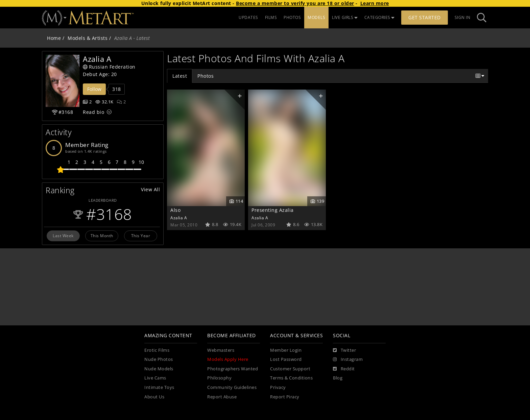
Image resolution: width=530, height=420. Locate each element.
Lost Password (286, 359)
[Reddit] (344, 369)
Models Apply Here (228, 359)
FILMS (271, 17)
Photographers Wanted (233, 369)
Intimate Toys (159, 387)
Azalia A (179, 218)
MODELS (316, 17)
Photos (206, 76)
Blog (338, 378)
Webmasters (221, 350)
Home (54, 38)
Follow (94, 89)
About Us (154, 397)
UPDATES (248, 17)
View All (150, 189)
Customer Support (290, 369)
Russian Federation (109, 67)
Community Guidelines (232, 387)
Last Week (63, 236)
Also (175, 210)
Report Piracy (285, 397)
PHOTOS (292, 17)
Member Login (286, 350)
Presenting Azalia (273, 210)
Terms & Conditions (291, 378)
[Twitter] (344, 350)
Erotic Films (157, 350)
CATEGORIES (380, 17)
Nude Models (159, 369)
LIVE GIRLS (345, 17)
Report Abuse (222, 397)
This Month (102, 236)
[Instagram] (348, 360)
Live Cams (155, 378)
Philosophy (219, 378)
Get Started (425, 17)
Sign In (463, 17)
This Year (141, 236)
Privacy (278, 387)
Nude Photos (159, 359)
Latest (180, 76)
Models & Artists (88, 38)
